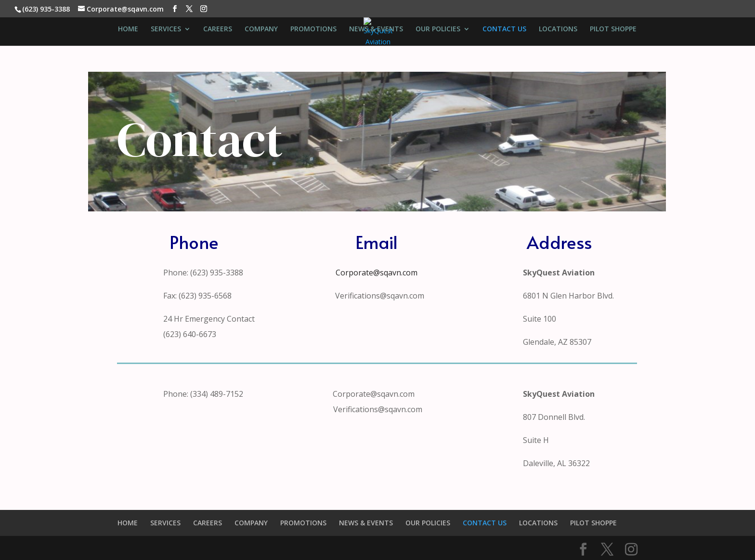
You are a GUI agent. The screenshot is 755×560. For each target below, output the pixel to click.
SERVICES (166, 29)
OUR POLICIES (438, 29)
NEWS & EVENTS (376, 29)
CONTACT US (504, 29)
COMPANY (261, 29)
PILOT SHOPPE (613, 29)
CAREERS (218, 29)
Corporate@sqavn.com (377, 273)
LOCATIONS (558, 29)
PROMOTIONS (313, 29)
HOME (128, 29)
